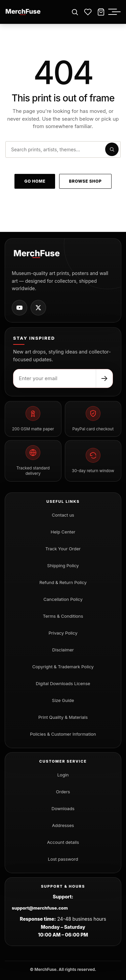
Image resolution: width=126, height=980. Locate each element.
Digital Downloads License (63, 683)
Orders (63, 792)
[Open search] (75, 12)
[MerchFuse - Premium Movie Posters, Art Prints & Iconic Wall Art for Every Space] (23, 12)
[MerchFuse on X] (38, 308)
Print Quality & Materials (63, 717)
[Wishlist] (88, 12)
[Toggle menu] (116, 12)
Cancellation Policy (63, 599)
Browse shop (85, 181)
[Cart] (101, 12)
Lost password (63, 859)
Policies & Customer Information (63, 734)
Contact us (63, 515)
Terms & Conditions (63, 616)
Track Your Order (63, 549)
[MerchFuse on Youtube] (19, 308)
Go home (35, 181)
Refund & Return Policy (63, 582)
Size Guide (63, 700)
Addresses (63, 825)
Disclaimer (63, 650)
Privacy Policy (63, 633)
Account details (63, 842)
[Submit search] (112, 149)
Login (63, 775)
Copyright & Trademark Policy (63, 667)
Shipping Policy (63, 565)
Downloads (63, 808)
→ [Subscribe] (104, 378)
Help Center (63, 532)
